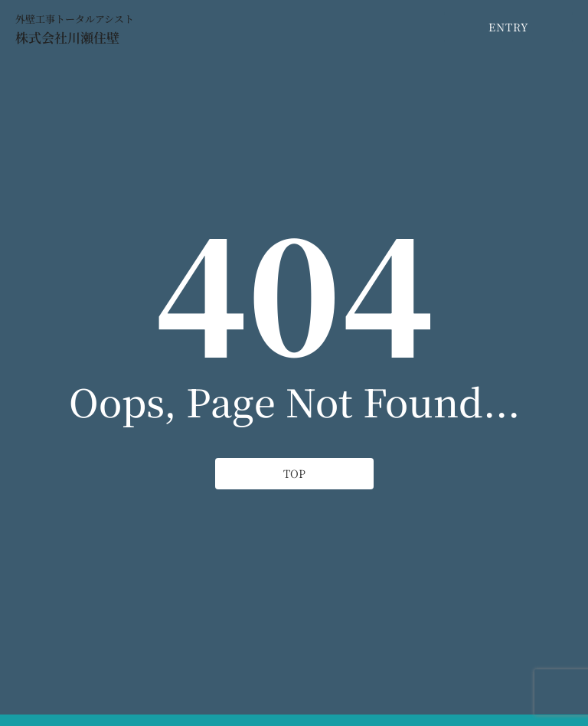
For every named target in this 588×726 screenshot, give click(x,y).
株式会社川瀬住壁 (67, 37)
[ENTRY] (506, 27)
